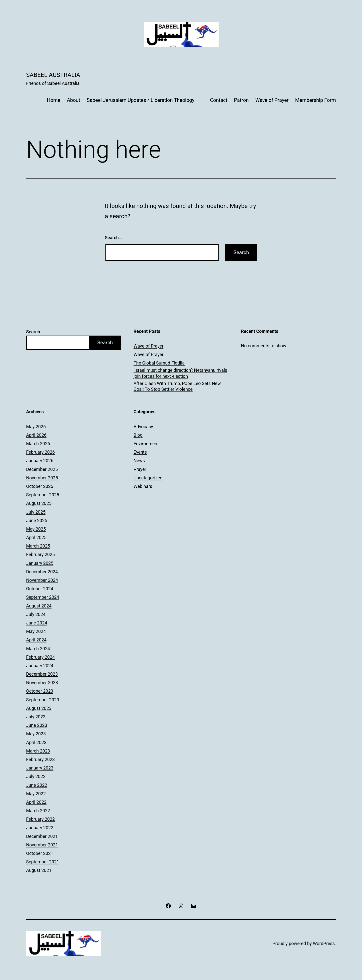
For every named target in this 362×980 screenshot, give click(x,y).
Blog (138, 435)
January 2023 (40, 768)
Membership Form (315, 100)
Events (140, 452)
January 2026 (40, 461)
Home (53, 100)
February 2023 (41, 759)
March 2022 (38, 811)
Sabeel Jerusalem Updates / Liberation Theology (141, 100)
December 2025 (42, 469)
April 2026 (36, 435)
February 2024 (41, 657)
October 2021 (40, 853)
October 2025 (40, 486)
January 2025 (40, 563)
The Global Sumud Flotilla (159, 363)
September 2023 (43, 700)
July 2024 (36, 614)
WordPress (324, 943)
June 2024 (37, 623)
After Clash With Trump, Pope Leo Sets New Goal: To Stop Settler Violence (177, 386)
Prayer (140, 469)
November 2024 (42, 580)
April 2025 (36, 537)
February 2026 (41, 452)
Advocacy (143, 427)
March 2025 (38, 546)
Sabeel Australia (53, 75)
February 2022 (41, 819)
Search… (114, 238)
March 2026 (38, 444)
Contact (219, 100)
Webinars (143, 486)
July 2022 (36, 776)
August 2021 (39, 870)
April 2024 (36, 640)
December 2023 (42, 674)
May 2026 (36, 427)
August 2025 (39, 503)
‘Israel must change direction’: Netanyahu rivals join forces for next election (181, 373)
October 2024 (40, 589)
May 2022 (36, 794)
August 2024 (39, 606)
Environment (146, 444)
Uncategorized (148, 478)
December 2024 (42, 572)
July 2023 (36, 717)
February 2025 (41, 554)
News (139, 461)
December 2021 (42, 836)
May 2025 (36, 529)
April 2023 (36, 742)
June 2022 (37, 785)
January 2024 (40, 666)
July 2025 (36, 512)
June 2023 (37, 725)
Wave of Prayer (272, 100)
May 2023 (36, 734)
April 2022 (36, 802)
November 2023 (42, 683)
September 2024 (43, 597)
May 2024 (36, 631)
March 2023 (38, 751)
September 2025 (43, 495)
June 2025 (37, 520)
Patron (241, 100)
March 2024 (38, 649)
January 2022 (40, 828)
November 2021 (42, 845)
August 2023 (39, 708)
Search (33, 332)
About (74, 100)
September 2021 (43, 862)
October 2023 (40, 691)
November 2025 (42, 478)
